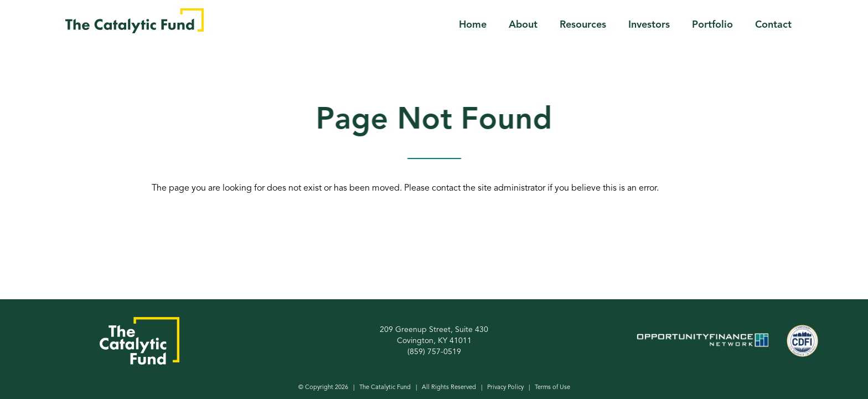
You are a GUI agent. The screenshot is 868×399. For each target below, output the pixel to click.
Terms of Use (552, 388)
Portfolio (712, 25)
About (523, 25)
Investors (649, 25)
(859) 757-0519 (434, 352)
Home (473, 25)
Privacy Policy (505, 388)
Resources (583, 25)
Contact (773, 25)
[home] (135, 21)
